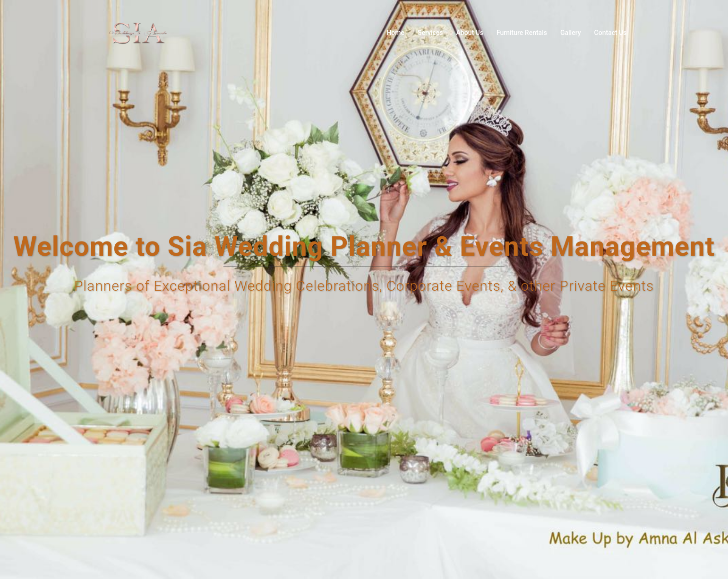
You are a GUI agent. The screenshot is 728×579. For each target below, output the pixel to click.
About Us (470, 33)
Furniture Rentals (522, 33)
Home (395, 33)
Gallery (571, 33)
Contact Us (611, 33)
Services (430, 33)
